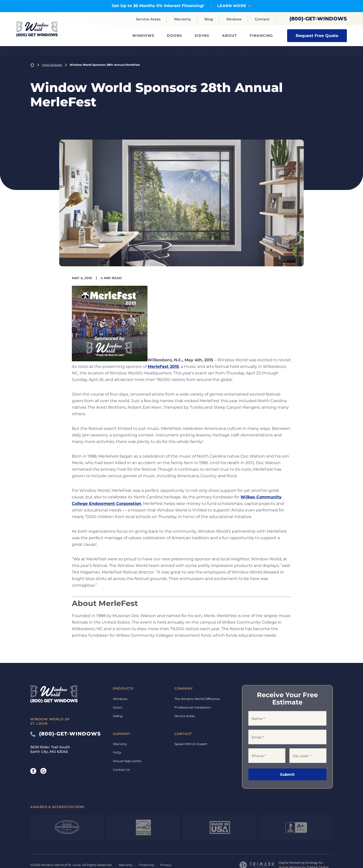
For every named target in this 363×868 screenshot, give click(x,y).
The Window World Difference (197, 699)
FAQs (117, 752)
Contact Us (122, 770)
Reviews (234, 19)
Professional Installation (193, 707)
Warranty (183, 19)
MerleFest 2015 (163, 366)
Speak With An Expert (191, 744)
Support (122, 734)
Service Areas (148, 19)
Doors (174, 36)
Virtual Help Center (127, 761)
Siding (202, 36)
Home (32, 65)
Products (123, 688)
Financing (261, 36)
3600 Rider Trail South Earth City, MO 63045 (50, 749)
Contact (262, 19)
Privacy (166, 865)
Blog (209, 19)
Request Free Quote (317, 35)
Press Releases (52, 65)
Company (184, 688)
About (230, 36)
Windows (143, 36)
